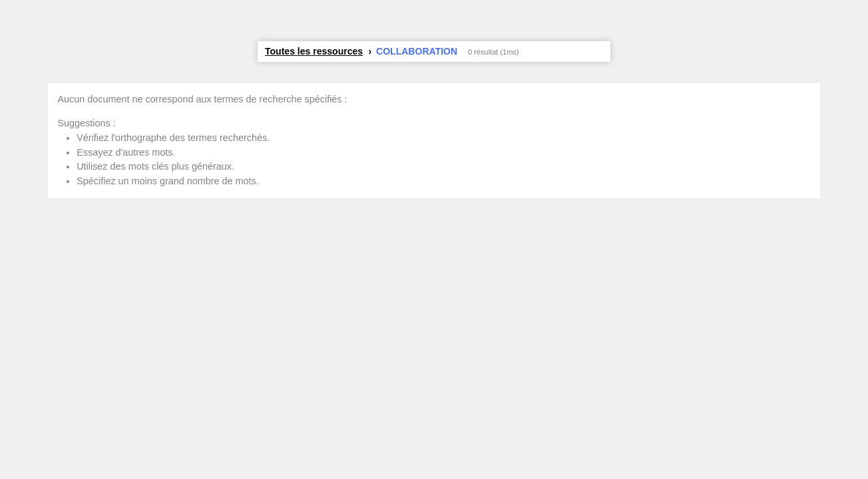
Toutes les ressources (314, 51)
